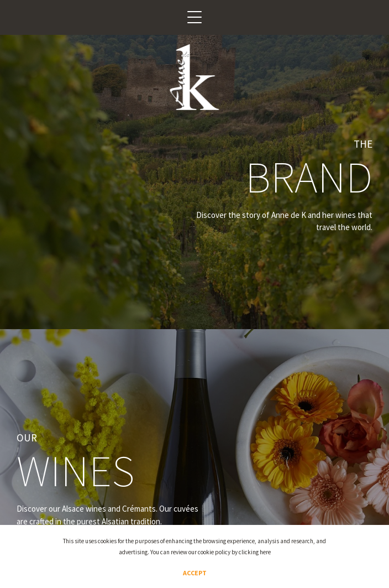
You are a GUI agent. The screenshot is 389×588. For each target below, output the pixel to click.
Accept (195, 573)
